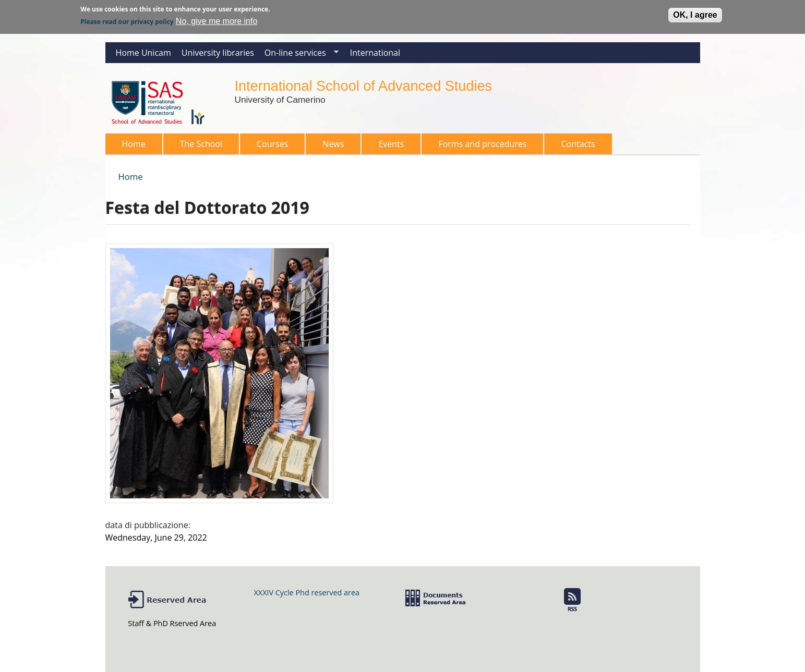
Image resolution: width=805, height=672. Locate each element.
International (375, 53)
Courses (269, 146)
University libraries (218, 53)
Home (134, 144)
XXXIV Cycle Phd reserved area (307, 592)
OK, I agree (695, 13)
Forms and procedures (479, 146)
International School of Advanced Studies (363, 86)
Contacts (578, 144)
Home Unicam (143, 53)
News (333, 144)
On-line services (299, 55)
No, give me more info (217, 20)
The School (198, 146)
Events (391, 144)
